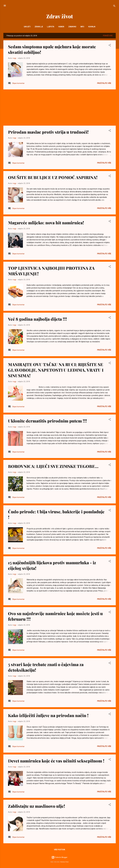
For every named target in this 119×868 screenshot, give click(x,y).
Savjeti (27, 27)
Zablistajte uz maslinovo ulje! (37, 806)
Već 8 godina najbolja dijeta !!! (37, 319)
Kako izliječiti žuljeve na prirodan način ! (48, 715)
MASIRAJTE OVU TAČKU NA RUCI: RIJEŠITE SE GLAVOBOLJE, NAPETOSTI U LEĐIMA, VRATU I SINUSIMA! (56, 370)
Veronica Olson (64, 862)
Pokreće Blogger (59, 857)
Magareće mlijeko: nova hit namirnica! (46, 223)
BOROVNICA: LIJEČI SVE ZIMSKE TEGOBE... (53, 466)
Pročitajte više (104, 83)
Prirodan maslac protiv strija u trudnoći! (48, 132)
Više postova (59, 850)
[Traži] (114, 6)
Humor (61, 27)
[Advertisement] (60, 108)
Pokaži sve (108, 36)
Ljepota (51, 27)
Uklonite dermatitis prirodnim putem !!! (47, 421)
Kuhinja (92, 27)
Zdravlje (39, 27)
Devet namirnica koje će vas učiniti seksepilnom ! (56, 761)
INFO (82, 27)
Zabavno (72, 27)
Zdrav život (60, 16)
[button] (110, 46)
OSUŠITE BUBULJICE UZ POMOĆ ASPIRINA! (53, 177)
